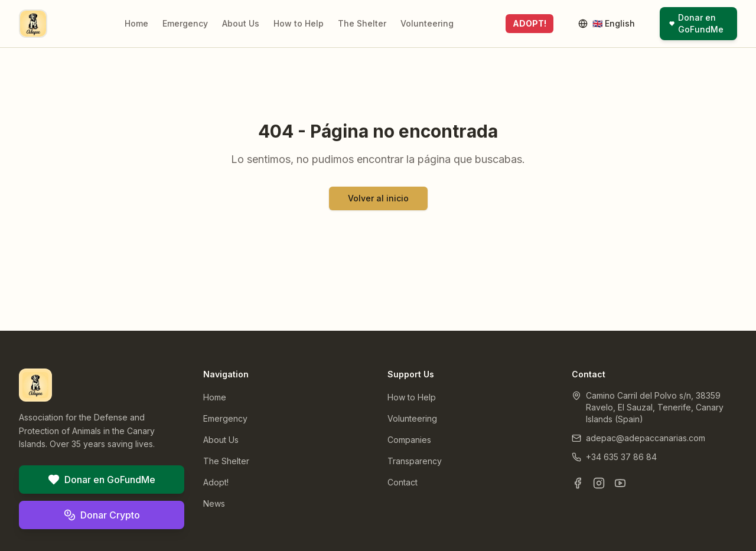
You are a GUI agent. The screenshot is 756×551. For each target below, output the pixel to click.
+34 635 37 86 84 (621, 457)
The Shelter (362, 23)
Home (136, 23)
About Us (241, 23)
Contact (403, 482)
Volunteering (427, 23)
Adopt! (216, 482)
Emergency (185, 23)
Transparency (415, 461)
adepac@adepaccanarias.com (646, 438)
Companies (409, 440)
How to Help (299, 23)
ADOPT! (529, 23)
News (214, 503)
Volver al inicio (378, 198)
